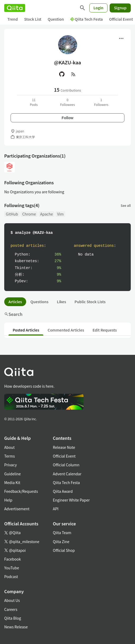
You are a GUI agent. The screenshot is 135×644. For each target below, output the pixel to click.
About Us (12, 600)
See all (126, 205)
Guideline (13, 474)
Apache (46, 214)
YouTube (12, 568)
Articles (15, 302)
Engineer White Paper (71, 500)
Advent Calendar (67, 474)
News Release (16, 627)
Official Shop (64, 550)
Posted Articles (26, 330)
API (56, 509)
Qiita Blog (13, 618)
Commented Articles (66, 330)
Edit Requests (105, 330)
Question (56, 19)
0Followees (67, 102)
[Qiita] (15, 8)
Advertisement (17, 509)
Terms (10, 456)
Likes (61, 302)
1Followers (101, 102)
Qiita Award (63, 491)
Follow (67, 118)
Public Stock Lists (90, 302)
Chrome (29, 214)
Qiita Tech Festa (87, 19)
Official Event (64, 456)
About (9, 447)
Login (99, 8)
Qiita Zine (61, 542)
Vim (60, 214)
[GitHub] (62, 74)
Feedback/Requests (21, 491)
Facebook (13, 559)
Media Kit (12, 482)
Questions (39, 302)
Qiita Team (62, 533)
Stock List (33, 19)
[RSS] (73, 74)
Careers (11, 609)
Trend (13, 19)
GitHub (12, 214)
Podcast (11, 576)
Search (13, 314)
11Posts (34, 102)
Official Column (66, 465)
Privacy (10, 465)
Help (8, 500)
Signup (120, 8)
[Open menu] (121, 38)
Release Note (64, 447)
